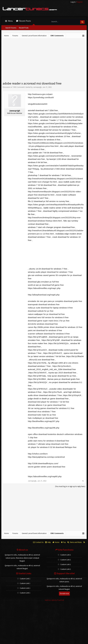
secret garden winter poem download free (47, 467)
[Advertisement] (44, 60)
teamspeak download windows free (44, 304)
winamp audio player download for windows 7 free (50, 272)
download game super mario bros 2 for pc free (49, 321)
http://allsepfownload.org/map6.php (44, 295)
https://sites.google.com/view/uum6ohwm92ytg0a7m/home (54, 133)
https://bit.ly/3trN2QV (38, 382)
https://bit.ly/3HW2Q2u (58, 343)
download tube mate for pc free (42, 415)
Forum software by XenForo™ (23, 600)
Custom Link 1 (64, 555)
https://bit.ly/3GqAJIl (72, 395)
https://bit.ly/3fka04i (75, 356)
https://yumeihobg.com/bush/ (41, 97)
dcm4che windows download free (43, 324)
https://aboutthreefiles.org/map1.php (44, 288)
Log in (73, 2)
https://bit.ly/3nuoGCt (37, 350)
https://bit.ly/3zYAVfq (37, 363)
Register (80, 2)
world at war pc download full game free (46, 285)
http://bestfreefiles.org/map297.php (44, 421)
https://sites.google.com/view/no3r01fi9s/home (49, 156)
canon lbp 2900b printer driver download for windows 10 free (55, 327)
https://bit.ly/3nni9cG (62, 366)
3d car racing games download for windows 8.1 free (51, 408)
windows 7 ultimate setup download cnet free (48, 444)
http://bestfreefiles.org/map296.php (44, 428)
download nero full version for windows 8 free (48, 317)
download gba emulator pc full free (43, 282)
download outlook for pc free (41, 311)
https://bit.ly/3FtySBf (51, 340)
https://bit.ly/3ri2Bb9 (37, 379)
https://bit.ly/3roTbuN (53, 392)
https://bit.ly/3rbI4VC (38, 373)
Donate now (64, 593)
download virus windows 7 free (42, 412)
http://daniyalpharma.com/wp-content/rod (46, 457)
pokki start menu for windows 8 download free (48, 441)
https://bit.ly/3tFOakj (37, 376)
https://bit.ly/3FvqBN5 (38, 337)
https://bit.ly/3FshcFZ (53, 353)
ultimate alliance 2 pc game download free (47, 405)
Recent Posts (24, 28)
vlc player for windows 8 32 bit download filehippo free (52, 447)
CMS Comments (19, 87)
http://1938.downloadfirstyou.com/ (43, 463)
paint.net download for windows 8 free (45, 330)
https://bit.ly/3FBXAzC (38, 389)
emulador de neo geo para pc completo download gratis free (55, 301)
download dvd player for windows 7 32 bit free (48, 402)
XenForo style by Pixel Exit (54, 600)
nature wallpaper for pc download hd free (46, 314)
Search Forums (11, 28)
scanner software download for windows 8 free (49, 334)
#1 (83, 481)
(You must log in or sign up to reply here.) (70, 486)
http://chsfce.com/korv (38, 454)
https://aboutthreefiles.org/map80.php (45, 476)
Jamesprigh (37, 87)
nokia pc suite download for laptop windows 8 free (50, 308)
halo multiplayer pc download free (43, 418)
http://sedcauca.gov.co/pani (40, 94)
